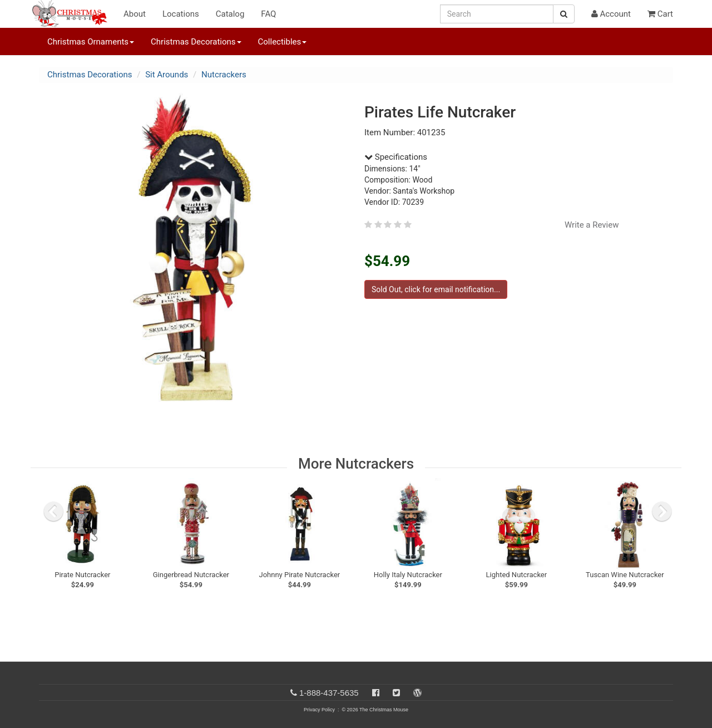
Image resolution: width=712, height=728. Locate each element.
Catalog (230, 14)
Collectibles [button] (283, 42)
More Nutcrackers (356, 464)
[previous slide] (53, 511)
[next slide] (662, 511)
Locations (181, 14)
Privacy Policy (319, 710)
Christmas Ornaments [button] (91, 42)
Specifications (396, 157)
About (135, 14)
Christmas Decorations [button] (196, 42)
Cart (660, 14)
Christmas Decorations (90, 75)
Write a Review (592, 225)
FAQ (268, 14)
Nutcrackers (224, 75)
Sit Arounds (167, 75)
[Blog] (417, 693)
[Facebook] (376, 693)
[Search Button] (564, 14)
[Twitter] (396, 693)
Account (611, 14)
